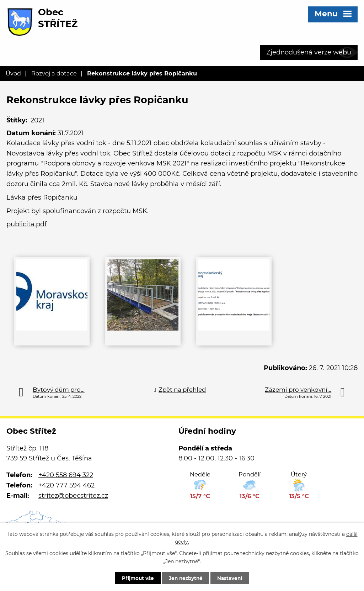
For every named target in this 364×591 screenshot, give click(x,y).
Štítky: (17, 120)
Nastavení (233, 578)
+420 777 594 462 (66, 485)
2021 (38, 120)
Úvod (13, 73)
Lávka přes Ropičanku (42, 197)
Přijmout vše (135, 578)
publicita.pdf (26, 224)
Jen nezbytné (185, 578)
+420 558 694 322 (66, 475)
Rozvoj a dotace (54, 73)
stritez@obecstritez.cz (73, 496)
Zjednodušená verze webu (309, 52)
